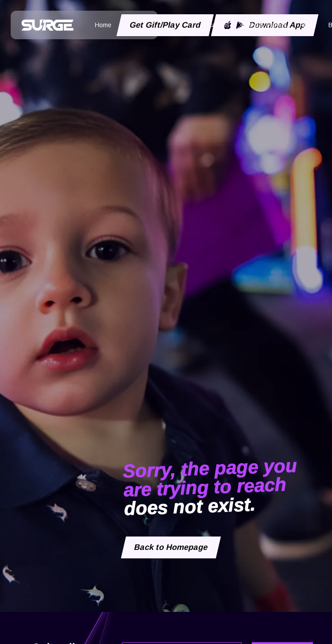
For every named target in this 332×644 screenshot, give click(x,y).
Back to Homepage (171, 547)
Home (103, 25)
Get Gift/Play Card (165, 25)
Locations (216, 25)
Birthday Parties (264, 25)
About (308, 25)
